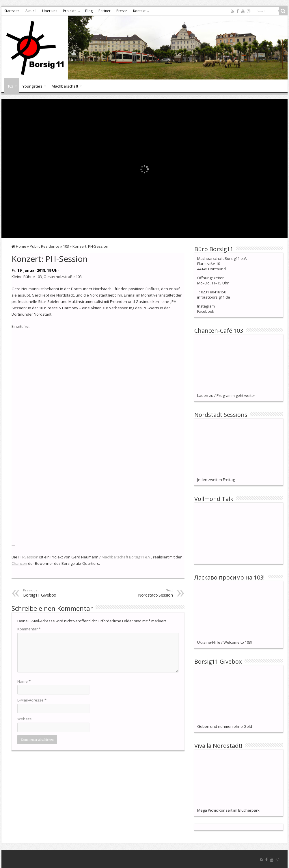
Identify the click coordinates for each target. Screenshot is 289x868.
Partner (105, 11)
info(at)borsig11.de (214, 297)
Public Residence (45, 246)
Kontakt (139, 11)
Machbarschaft (65, 86)
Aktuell (31, 11)
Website (25, 719)
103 (10, 86)
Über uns (50, 11)
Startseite (12, 11)
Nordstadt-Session (143, 593)
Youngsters (32, 86)
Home (19, 246)
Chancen (19, 563)
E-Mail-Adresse (32, 700)
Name (24, 681)
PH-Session (28, 557)
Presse (122, 11)
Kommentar (29, 629)
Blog (89, 11)
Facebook (206, 311)
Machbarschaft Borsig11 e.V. (126, 557)
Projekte (70, 11)
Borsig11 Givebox (53, 593)
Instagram (206, 306)
